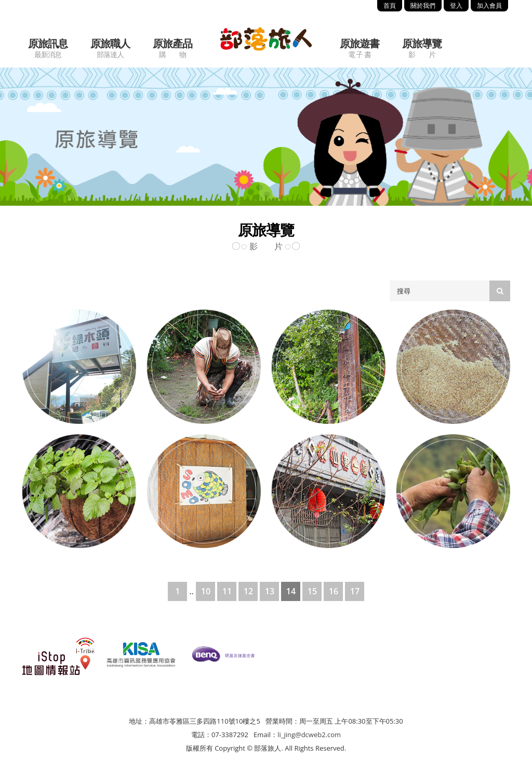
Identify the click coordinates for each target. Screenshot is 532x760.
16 (334, 591)
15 (312, 591)
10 (206, 591)
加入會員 (489, 5)
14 (291, 591)
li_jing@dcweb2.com (309, 735)
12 (248, 591)
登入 (456, 5)
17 (355, 591)
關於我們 (423, 5)
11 (227, 591)
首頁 (390, 5)
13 (270, 591)
